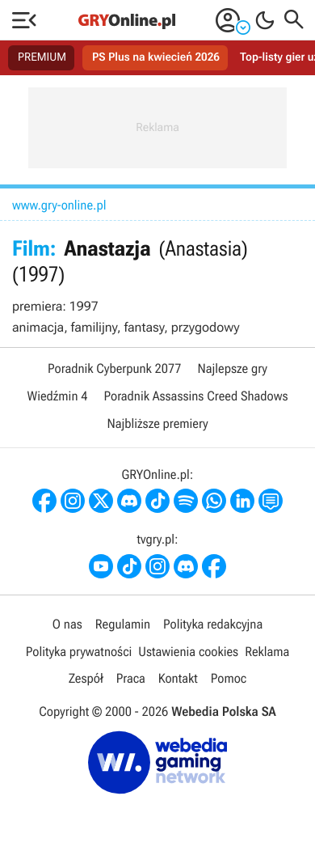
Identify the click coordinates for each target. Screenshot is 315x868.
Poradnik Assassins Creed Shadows (195, 396)
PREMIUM (42, 57)
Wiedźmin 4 (57, 396)
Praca (131, 678)
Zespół (86, 678)
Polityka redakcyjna (213, 624)
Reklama (267, 652)
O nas (67, 624)
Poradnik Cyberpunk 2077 (114, 368)
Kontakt (178, 678)
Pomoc (229, 678)
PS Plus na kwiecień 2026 (156, 57)
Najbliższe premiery (157, 423)
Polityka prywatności (79, 652)
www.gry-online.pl (59, 205)
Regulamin (123, 624)
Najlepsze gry (233, 368)
